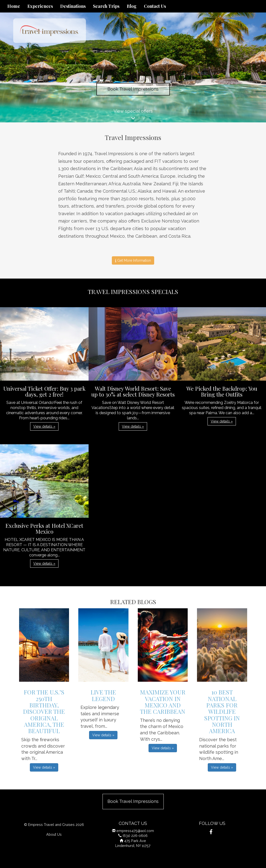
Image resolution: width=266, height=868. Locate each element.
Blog (132, 6)
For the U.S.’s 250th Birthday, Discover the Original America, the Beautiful (44, 711)
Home (14, 6)
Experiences (40, 6)
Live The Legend (103, 695)
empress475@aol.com (135, 831)
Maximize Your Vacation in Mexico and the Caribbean (163, 702)
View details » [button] (44, 426)
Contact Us (155, 6)
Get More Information (133, 260)
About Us (54, 834)
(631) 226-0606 (135, 836)
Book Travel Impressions (133, 89)
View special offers (133, 115)
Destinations (73, 6)
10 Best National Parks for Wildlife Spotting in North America (222, 711)
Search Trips (106, 6)
